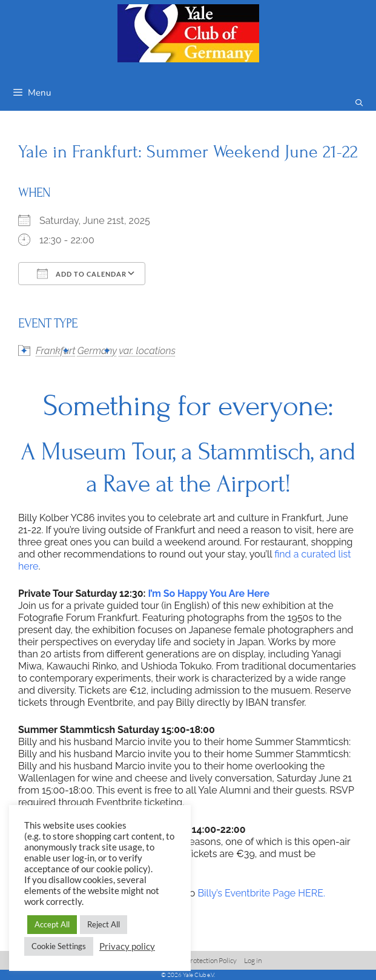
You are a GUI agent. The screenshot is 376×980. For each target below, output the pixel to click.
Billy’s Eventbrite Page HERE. (261, 893)
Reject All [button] (104, 924)
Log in (253, 960)
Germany (97, 351)
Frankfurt (56, 351)
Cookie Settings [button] (59, 946)
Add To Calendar (82, 274)
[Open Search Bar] (359, 103)
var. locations (147, 351)
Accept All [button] (52, 924)
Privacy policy (127, 946)
